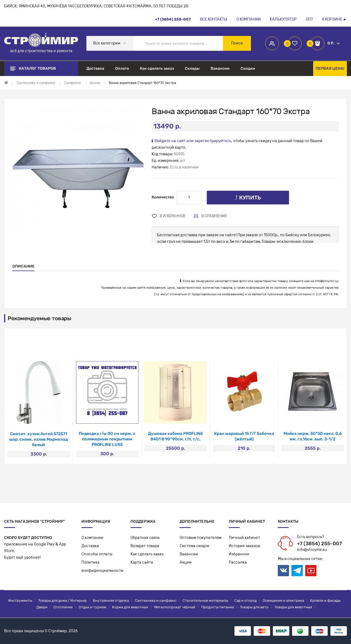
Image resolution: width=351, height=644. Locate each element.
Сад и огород (245, 601)
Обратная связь (145, 538)
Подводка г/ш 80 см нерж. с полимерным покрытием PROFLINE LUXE (107, 439)
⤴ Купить (248, 198)
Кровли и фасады (325, 601)
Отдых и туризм (92, 607)
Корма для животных (130, 607)
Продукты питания (218, 607)
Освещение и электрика (283, 601)
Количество (163, 197)
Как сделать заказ (147, 554)
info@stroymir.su (327, 281)
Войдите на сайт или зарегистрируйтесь (193, 141)
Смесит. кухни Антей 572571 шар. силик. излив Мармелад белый (39, 439)
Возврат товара (145, 546)
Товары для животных (293, 607)
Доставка (90, 546)
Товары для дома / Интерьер (63, 601)
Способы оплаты (97, 554)
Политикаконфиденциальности (102, 566)
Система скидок (194, 546)
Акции (186, 562)
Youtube (311, 571)
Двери (42, 607)
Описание (23, 266)
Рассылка (238, 562)
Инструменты (20, 601)
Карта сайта (142, 562)
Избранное (239, 554)
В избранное (173, 216)
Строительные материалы (205, 601)
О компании (92, 538)
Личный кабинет (244, 538)
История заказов (244, 546)
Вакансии (189, 554)
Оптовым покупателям (200, 538)
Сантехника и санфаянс (156, 601)
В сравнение (214, 216)
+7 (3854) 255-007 (319, 544)
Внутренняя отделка (111, 601)
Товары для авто (254, 607)
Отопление (63, 607)
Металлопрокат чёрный (175, 607)
